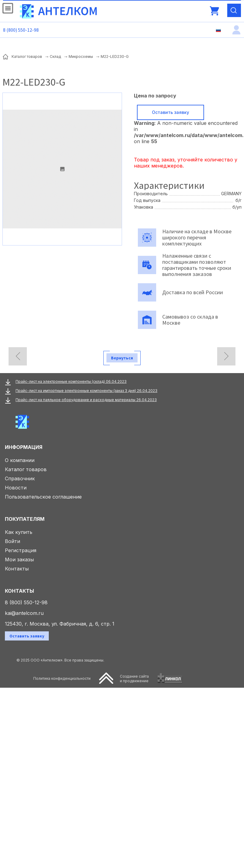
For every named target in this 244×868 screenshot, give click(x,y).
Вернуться (122, 358)
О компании (20, 460)
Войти (13, 541)
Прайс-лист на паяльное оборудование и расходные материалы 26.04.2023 (86, 400)
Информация (24, 447)
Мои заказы (19, 559)
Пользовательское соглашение (43, 497)
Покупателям (25, 519)
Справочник (20, 478)
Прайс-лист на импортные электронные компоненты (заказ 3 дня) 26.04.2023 (86, 391)
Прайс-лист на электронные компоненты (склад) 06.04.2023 (71, 381)
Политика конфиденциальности (62, 678)
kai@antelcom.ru (24, 613)
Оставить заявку (170, 112)
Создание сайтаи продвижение (134, 679)
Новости (16, 488)
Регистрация (21, 550)
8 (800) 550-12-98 (21, 30)
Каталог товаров (26, 469)
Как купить (19, 532)
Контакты (17, 569)
